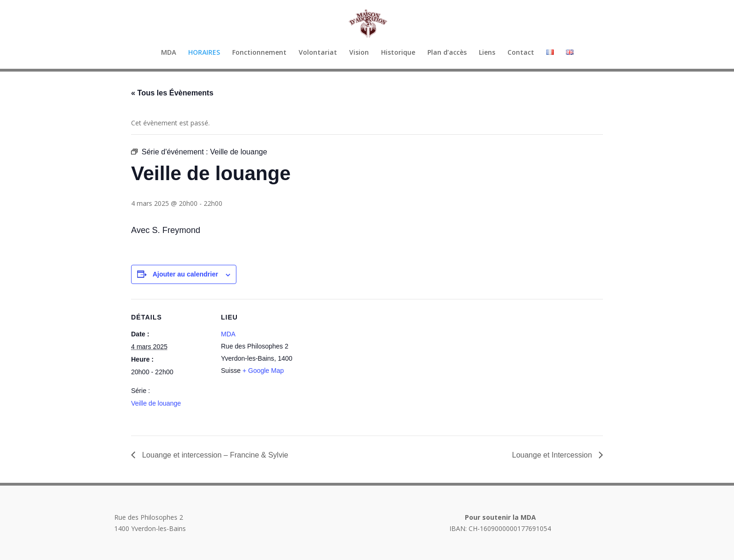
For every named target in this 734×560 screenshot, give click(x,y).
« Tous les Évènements (172, 93)
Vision (359, 53)
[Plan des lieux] (360, 364)
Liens (487, 53)
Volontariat (318, 53)
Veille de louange (156, 403)
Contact (521, 53)
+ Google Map (263, 371)
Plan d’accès (447, 53)
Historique (398, 53)
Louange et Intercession (553, 455)
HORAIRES (204, 53)
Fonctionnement (259, 53)
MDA (169, 53)
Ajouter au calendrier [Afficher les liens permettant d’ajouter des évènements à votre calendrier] (185, 274)
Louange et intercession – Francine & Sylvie (214, 455)
